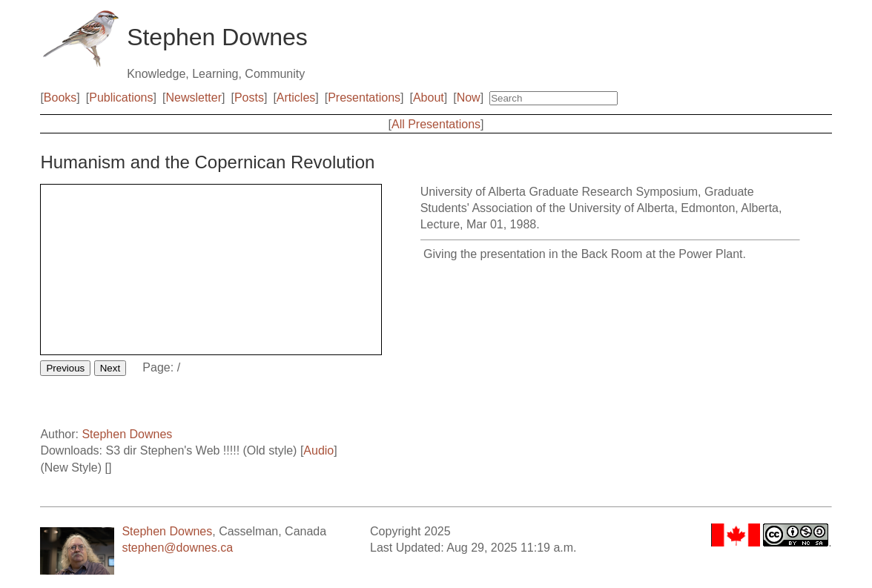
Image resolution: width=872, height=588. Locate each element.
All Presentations (436, 124)
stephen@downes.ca (177, 548)
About (429, 98)
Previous (65, 368)
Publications (121, 98)
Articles (296, 98)
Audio (318, 450)
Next (110, 368)
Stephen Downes (127, 434)
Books (60, 98)
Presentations (364, 98)
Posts (249, 98)
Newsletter (194, 98)
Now (469, 98)
